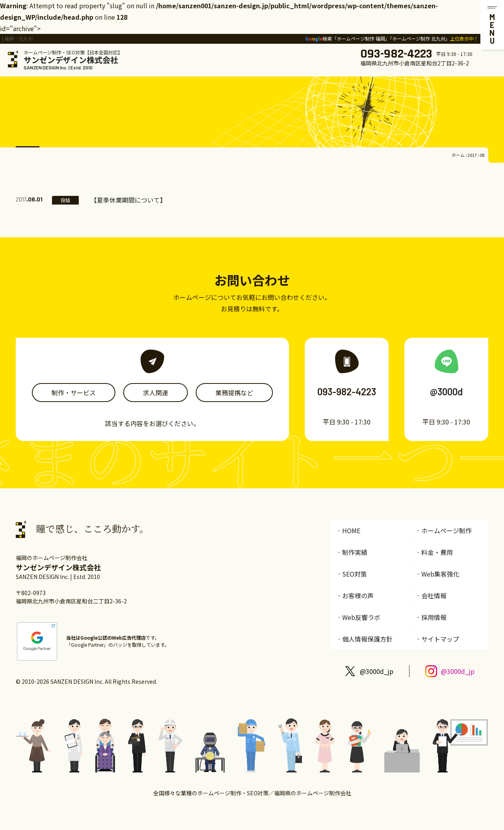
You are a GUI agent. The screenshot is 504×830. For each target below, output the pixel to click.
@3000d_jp (377, 671)
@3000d (446, 392)
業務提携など (234, 393)
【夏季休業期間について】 (128, 200)
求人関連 (156, 393)
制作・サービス (74, 393)
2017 (472, 155)
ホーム (458, 155)
